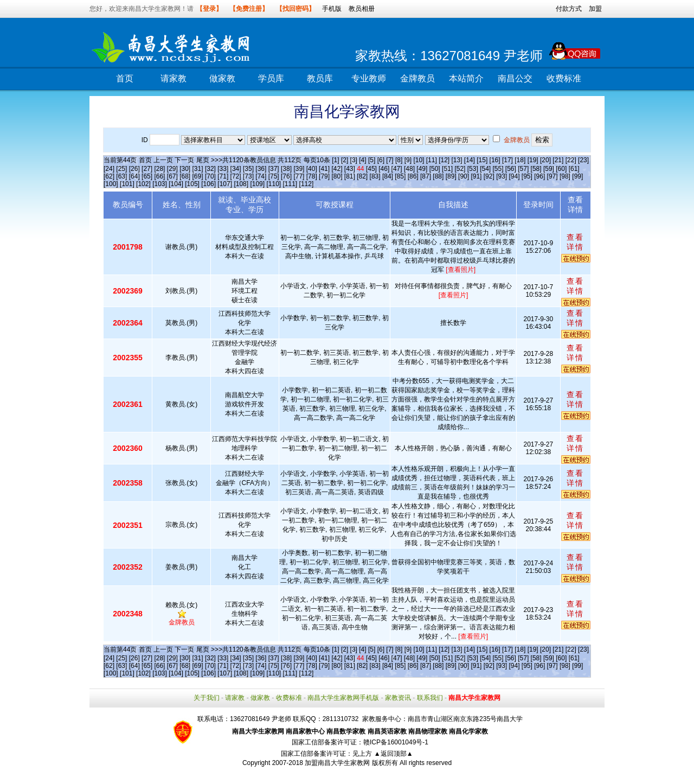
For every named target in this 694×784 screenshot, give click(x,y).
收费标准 (564, 78)
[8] (399, 160)
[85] (400, 176)
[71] (223, 176)
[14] (470, 160)
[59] (549, 169)
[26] (134, 169)
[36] (261, 169)
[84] (388, 176)
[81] (350, 176)
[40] (312, 169)
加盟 (595, 9)
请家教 (173, 78)
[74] (261, 176)
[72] (236, 176)
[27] (147, 169)
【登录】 (209, 9)
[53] (473, 169)
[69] (198, 176)
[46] (384, 169)
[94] (515, 176)
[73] (248, 176)
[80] (337, 176)
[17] (507, 160)
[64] (134, 176)
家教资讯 (398, 698)
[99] (577, 176)
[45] (371, 169)
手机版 (332, 9)
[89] (451, 176)
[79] (324, 176)
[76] (286, 176)
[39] (299, 169)
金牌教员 (417, 78)
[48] (409, 169)
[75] (274, 176)
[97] (552, 176)
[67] (172, 176)
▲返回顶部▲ (394, 754)
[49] (422, 169)
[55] (498, 169)
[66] (159, 176)
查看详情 (575, 242)
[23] (583, 160)
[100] (111, 184)
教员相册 (362, 9)
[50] (435, 169)
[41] (324, 169)
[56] (511, 169)
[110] (274, 184)
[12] (444, 160)
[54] (485, 169)
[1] (335, 160)
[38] (286, 169)
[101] (127, 184)
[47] (397, 169)
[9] (408, 160)
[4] (362, 160)
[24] (109, 169)
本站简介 (466, 78)
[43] (350, 169)
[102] (143, 184)
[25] (121, 169)
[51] (447, 169)
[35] (248, 169)
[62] (109, 176)
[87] (426, 176)
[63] (121, 176)
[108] (241, 184)
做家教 (222, 78)
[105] (192, 184)
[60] (561, 169)
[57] (523, 169)
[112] (307, 184)
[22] (571, 160)
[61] (574, 169)
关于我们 (207, 698)
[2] (345, 160)
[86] (413, 176)
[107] (225, 184)
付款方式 (569, 9)
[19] (533, 160)
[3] (354, 160)
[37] (274, 169)
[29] (172, 169)
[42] (337, 169)
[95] (527, 176)
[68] (185, 176)
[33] (223, 169)
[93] (502, 176)
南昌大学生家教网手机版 (343, 698)
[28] (159, 169)
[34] (236, 169)
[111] (290, 184)
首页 (125, 78)
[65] (147, 176)
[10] (419, 160)
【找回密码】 (295, 9)
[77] (299, 176)
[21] (558, 160)
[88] (438, 176)
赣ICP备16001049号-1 (396, 742)
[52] (460, 169)
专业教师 (369, 78)
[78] (312, 176)
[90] (464, 176)
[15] (482, 160)
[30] (185, 169)
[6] (381, 160)
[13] (457, 160)
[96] (539, 176)
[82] (362, 176)
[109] (257, 184)
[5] (372, 160)
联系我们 (430, 698)
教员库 (320, 78)
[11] (432, 160)
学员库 (271, 78)
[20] (545, 160)
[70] (210, 176)
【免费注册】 (249, 9)
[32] (210, 169)
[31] (198, 169)
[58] (536, 169)
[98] (565, 176)
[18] (520, 160)
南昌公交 (515, 78)
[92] (489, 176)
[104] (176, 184)
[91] (476, 176)
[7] (390, 160)
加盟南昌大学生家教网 (337, 763)
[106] (208, 184)
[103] (160, 184)
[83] (375, 176)
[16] (495, 160)
